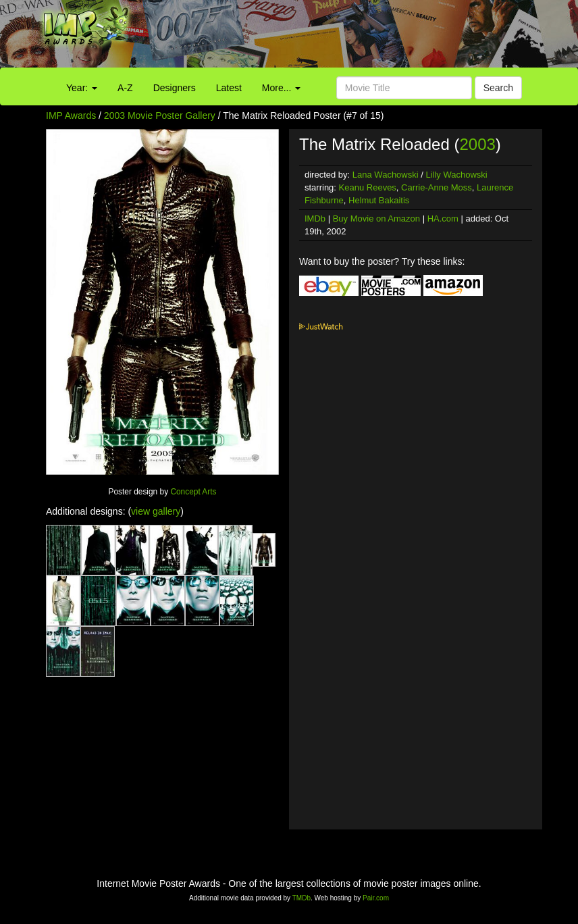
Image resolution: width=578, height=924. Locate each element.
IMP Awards (71, 115)
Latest (229, 88)
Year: (82, 88)
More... (281, 88)
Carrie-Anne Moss (437, 187)
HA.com (443, 219)
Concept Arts (193, 492)
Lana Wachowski (386, 175)
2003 (477, 144)
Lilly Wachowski (456, 175)
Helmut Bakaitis (379, 200)
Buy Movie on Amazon (376, 219)
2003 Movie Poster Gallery (160, 115)
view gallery (156, 511)
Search (498, 88)
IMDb (315, 219)
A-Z (125, 88)
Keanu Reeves (368, 187)
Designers (175, 88)
